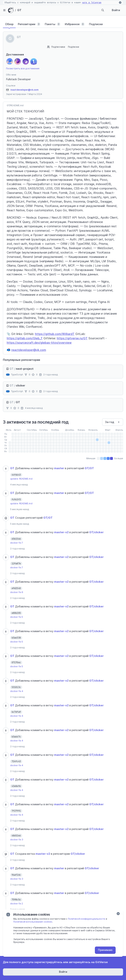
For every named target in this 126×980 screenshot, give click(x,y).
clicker (20, 385)
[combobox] (113, 422)
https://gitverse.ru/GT (72, 338)
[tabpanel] (63, 523)
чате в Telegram (92, 3)
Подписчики (58, 47)
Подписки (73, 47)
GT (19, 10)
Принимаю (105, 950)
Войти (116, 10)
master (59, 468)
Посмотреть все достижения (23, 68)
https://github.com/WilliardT (55, 334)
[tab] (9, 24)
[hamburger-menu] (4, 10)
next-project (25, 369)
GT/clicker (96, 532)
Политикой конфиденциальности (87, 919)
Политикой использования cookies (33, 922)
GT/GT (89, 468)
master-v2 (61, 532)
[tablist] (63, 24)
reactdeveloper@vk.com (24, 90)
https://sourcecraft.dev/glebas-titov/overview (39, 343)
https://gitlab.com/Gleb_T (25, 338)
